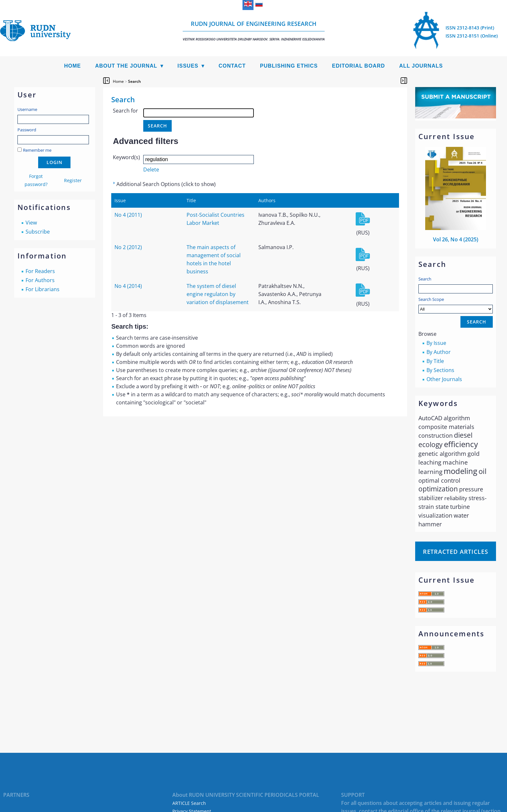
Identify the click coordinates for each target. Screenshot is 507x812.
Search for (125, 111)
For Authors (40, 280)
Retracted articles (456, 552)
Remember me (37, 150)
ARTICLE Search (189, 803)
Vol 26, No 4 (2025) (456, 239)
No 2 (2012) (128, 247)
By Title (435, 361)
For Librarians (43, 289)
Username (27, 109)
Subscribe (38, 232)
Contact (232, 66)
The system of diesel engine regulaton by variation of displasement (218, 294)
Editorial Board (359, 66)
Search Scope (456, 305)
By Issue (436, 343)
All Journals (421, 66)
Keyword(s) (126, 157)
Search (425, 279)
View (31, 223)
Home (72, 66)
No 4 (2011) (128, 215)
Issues (188, 66)
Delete (151, 170)
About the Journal (126, 66)
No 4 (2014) (128, 286)
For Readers (40, 271)
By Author (439, 352)
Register (73, 180)
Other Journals (444, 379)
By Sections (440, 370)
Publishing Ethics (289, 66)
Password (27, 130)
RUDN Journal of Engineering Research (254, 31)
